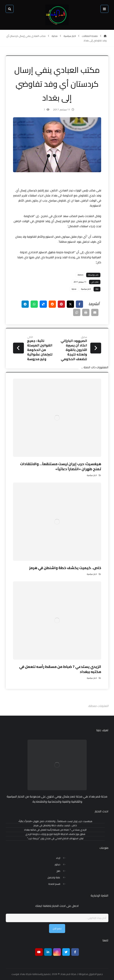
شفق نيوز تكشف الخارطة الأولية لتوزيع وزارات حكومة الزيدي (55, 834)
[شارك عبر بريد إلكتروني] (95, 312)
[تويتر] (66, 952)
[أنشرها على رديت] (52, 304)
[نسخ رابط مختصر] (77, 312)
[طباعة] (86, 312)
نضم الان (57, 928)
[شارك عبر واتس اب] (34, 304)
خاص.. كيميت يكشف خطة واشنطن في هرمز (55, 825)
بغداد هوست (18, 974)
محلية (74, 289)
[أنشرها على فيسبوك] (79, 304)
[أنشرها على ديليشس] (43, 304)
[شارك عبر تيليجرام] (25, 304)
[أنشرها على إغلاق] (70, 304)
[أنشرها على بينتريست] (61, 304)
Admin (81, 275)
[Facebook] (75, 952)
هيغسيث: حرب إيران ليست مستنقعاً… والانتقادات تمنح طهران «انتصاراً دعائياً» (55, 821)
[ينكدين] (48, 952)
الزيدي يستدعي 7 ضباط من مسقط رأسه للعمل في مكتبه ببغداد (55, 830)
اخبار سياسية (86, 289)
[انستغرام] (57, 952)
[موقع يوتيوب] (39, 952)
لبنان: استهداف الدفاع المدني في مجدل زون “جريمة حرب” (55, 838)
